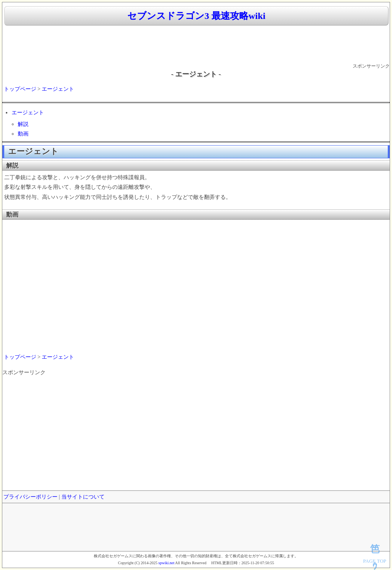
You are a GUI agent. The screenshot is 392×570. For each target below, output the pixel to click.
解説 (23, 124)
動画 (23, 134)
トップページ (20, 89)
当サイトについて (83, 497)
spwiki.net (166, 563)
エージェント (58, 89)
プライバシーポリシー (30, 497)
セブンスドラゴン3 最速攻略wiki (196, 16)
